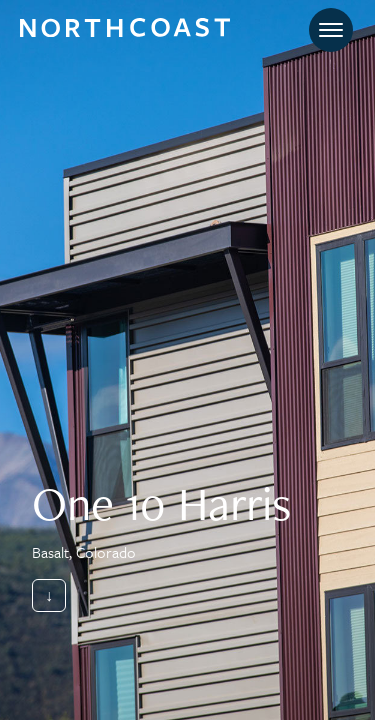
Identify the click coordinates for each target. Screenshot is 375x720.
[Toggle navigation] (331, 30)
